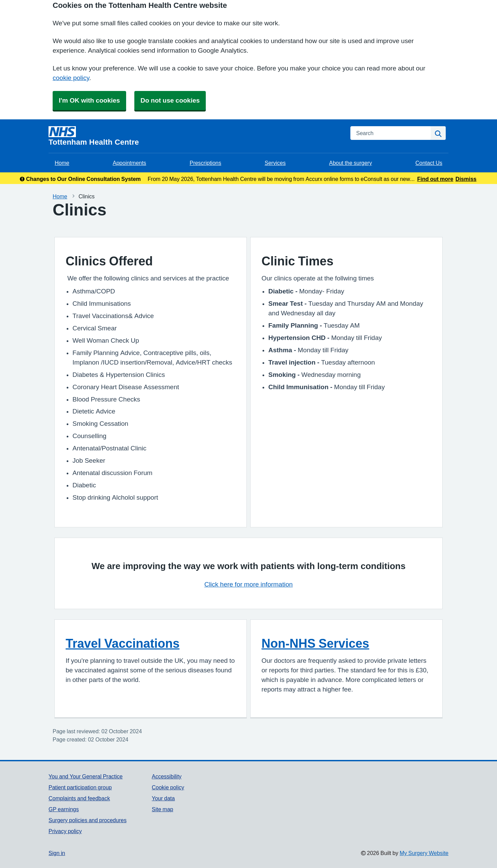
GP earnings (64, 809)
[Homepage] (195, 136)
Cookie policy (168, 787)
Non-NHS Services (315, 643)
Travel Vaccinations (123, 643)
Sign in (57, 853)
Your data (163, 798)
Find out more (435, 179)
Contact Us (429, 163)
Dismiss (466, 179)
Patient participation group (80, 787)
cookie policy (71, 78)
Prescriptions (205, 163)
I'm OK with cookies (89, 100)
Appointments (130, 163)
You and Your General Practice (86, 776)
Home (62, 163)
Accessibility (167, 776)
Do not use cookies (170, 100)
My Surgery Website (424, 853)
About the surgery (351, 163)
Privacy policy (65, 831)
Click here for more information (249, 584)
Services (275, 163)
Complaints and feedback (79, 798)
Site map (163, 809)
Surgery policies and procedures (88, 820)
